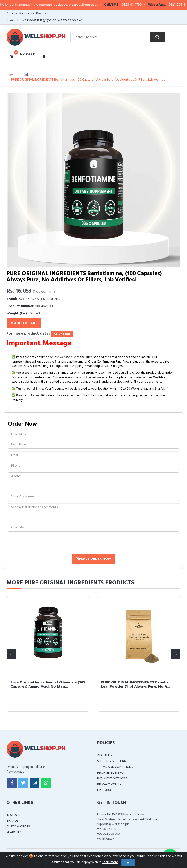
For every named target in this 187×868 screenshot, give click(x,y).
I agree (128, 862)
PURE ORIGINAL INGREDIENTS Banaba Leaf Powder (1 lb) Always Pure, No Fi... (136, 685)
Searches (14, 832)
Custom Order (18, 827)
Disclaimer (106, 790)
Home (11, 75)
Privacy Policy (109, 784)
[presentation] (45, 544)
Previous (11, 654)
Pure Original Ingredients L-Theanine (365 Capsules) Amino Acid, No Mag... (48, 685)
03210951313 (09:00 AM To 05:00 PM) (54, 21)
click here (62, 334)
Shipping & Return (112, 761)
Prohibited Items (111, 773)
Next (176, 654)
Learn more (110, 862)
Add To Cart (24, 323)
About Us (105, 755)
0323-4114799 (136, 5)
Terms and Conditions (115, 767)
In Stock (13, 815)
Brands (13, 821)
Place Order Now (93, 559)
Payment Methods (112, 779)
